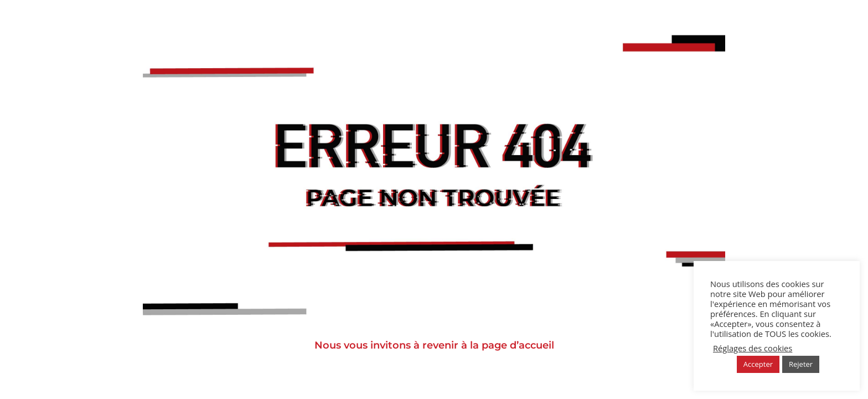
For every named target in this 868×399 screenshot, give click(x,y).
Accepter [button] (758, 364)
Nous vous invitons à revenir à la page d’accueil (434, 345)
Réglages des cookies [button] (753, 348)
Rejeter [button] (801, 364)
